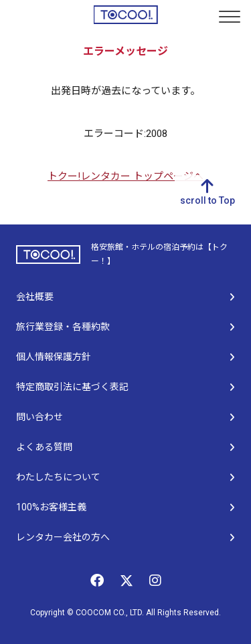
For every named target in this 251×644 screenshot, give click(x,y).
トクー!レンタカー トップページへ (125, 176)
